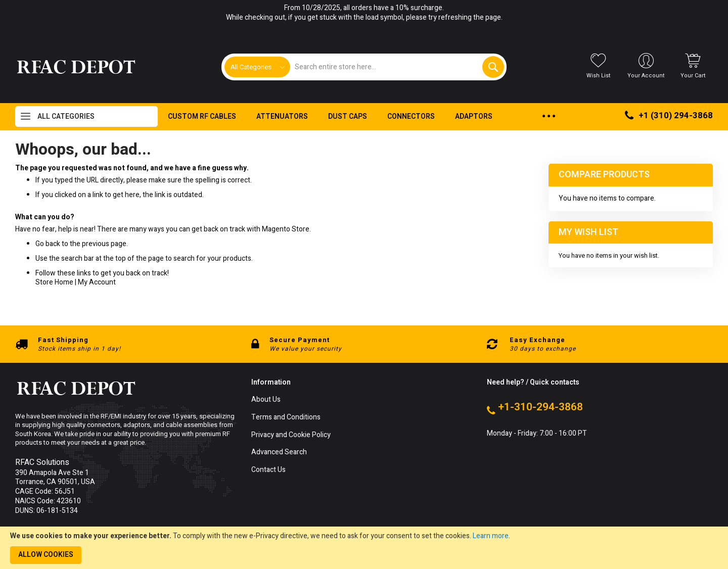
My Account (97, 282)
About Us (266, 400)
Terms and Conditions (286, 418)
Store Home (54, 282)
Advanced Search (279, 453)
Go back (48, 244)
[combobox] (397, 67)
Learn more (491, 536)
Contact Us (268, 470)
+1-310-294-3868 (540, 407)
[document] (364, 548)
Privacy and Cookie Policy (291, 435)
